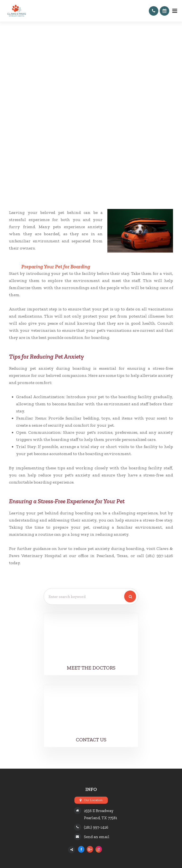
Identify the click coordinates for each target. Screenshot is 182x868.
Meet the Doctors (91, 668)
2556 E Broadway (99, 811)
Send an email (97, 837)
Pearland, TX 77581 (101, 818)
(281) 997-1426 (96, 827)
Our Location (93, 800)
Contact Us (91, 740)
